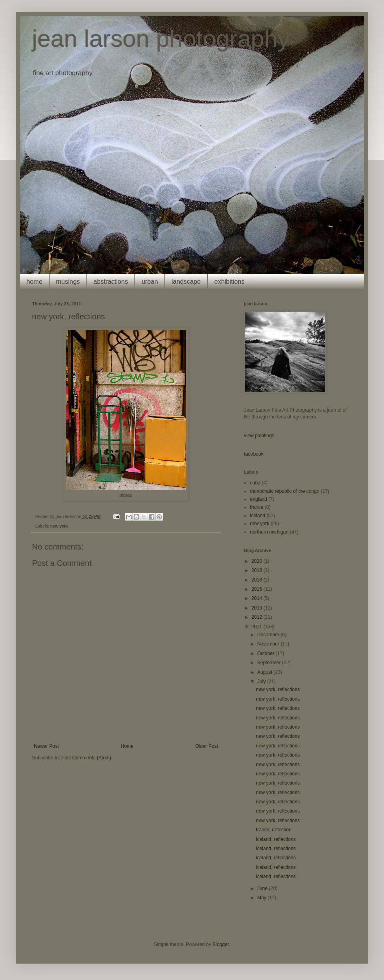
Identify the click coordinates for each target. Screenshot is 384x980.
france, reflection (274, 830)
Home (127, 746)
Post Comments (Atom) (86, 758)
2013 (258, 608)
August (265, 672)
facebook (254, 454)
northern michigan (269, 532)
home (34, 282)
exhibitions (230, 282)
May (262, 898)
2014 (258, 598)
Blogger (221, 944)
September (270, 663)
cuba (255, 483)
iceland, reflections (276, 839)
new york (59, 526)
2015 (258, 589)
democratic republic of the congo (285, 491)
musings (68, 282)
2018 (258, 570)
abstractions (111, 282)
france (257, 507)
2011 (258, 627)
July (262, 681)
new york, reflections (278, 689)
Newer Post (46, 746)
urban (150, 282)
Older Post (207, 746)
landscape (186, 282)
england (259, 499)
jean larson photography (161, 39)
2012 (258, 617)
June (263, 888)
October (266, 653)
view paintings (259, 436)
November (269, 644)
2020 (258, 561)
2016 (258, 580)
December (269, 635)
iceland (258, 516)
